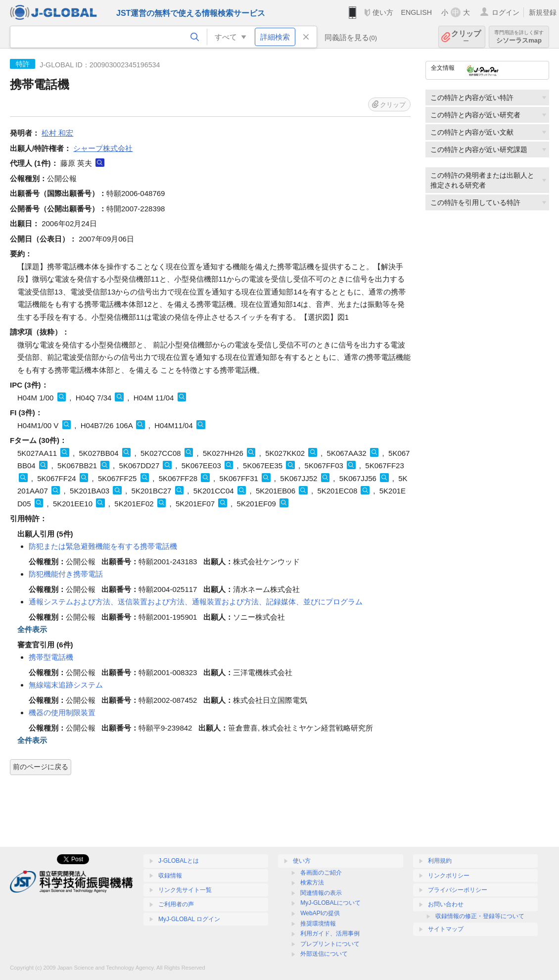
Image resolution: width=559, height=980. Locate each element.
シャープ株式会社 (103, 148)
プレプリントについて (330, 944)
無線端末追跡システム (66, 685)
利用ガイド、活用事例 (330, 933)
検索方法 (312, 882)
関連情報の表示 (321, 893)
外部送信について (324, 954)
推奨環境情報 (318, 924)
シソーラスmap (519, 37)
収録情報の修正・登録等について (480, 916)
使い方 (383, 12)
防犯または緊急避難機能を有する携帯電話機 (103, 546)
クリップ (466, 37)
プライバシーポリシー (458, 890)
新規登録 (543, 12)
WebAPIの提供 (320, 913)
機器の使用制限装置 (62, 712)
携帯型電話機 (51, 657)
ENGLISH (416, 12)
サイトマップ (446, 929)
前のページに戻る (41, 767)
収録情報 (170, 876)
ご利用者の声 (176, 904)
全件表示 (32, 629)
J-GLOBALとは (179, 861)
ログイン (506, 12)
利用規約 (440, 861)
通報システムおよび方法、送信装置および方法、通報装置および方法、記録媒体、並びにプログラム (196, 602)
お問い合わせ (446, 904)
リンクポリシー (449, 876)
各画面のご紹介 (321, 873)
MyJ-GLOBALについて (330, 903)
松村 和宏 (57, 133)
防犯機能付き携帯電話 (66, 574)
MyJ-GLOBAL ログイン (189, 919)
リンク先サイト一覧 (185, 890)
